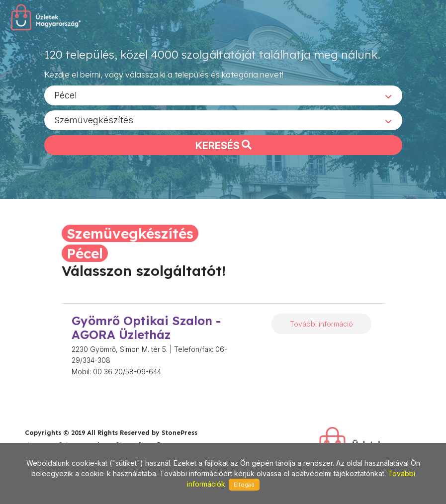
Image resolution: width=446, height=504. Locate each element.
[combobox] (223, 95)
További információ (321, 324)
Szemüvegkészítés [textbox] (94, 120)
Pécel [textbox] (66, 95)
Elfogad (244, 485)
